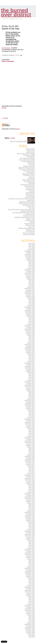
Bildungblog (31, 163)
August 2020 (31, 529)
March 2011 (31, 354)
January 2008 (31, 295)
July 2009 (32, 323)
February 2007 (30, 278)
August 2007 (31, 287)
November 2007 (30, 292)
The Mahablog (30, 192)
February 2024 (30, 595)
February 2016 (30, 445)
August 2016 (31, 455)
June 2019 (32, 508)
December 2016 (30, 461)
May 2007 (32, 282)
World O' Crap (30, 219)
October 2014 (31, 421)
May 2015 (32, 432)
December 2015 (30, 442)
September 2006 (30, 270)
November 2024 (30, 609)
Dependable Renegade (28, 185)
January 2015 (31, 425)
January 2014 (31, 407)
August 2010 (31, 343)
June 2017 (32, 470)
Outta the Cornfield (29, 155)
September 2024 (30, 606)
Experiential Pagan (29, 234)
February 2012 (30, 371)
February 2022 (30, 557)
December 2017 (30, 480)
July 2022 (32, 565)
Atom (4, 108)
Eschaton (32, 164)
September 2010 (30, 344)
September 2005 (30, 251)
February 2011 (30, 352)
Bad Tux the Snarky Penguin (26, 154)
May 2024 (32, 599)
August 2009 (31, 324)
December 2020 (30, 536)
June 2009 (32, 321)
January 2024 (31, 593)
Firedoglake (31, 178)
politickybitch (31, 200)
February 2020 (30, 520)
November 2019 (30, 515)
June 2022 (32, 564)
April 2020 (32, 523)
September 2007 (30, 288)
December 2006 (30, 274)
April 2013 (32, 393)
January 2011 (31, 351)
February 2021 (30, 539)
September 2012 (30, 382)
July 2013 (32, 397)
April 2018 (32, 486)
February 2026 (30, 632)
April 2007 (32, 281)
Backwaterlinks (30, 189)
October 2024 (31, 607)
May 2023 (32, 581)
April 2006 (32, 262)
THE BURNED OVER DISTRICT (16, 12)
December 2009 (30, 330)
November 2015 (30, 441)
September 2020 (30, 531)
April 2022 (32, 561)
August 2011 (31, 362)
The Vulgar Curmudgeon (27, 158)
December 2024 (30, 610)
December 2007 (30, 293)
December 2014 (30, 424)
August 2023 (31, 585)
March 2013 (31, 391)
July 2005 (32, 248)
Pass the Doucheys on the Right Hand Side (21, 209)
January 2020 (31, 519)
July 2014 (32, 416)
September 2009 (30, 326)
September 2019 (30, 512)
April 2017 (32, 467)
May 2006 (32, 264)
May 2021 (32, 543)
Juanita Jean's (30, 152)
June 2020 (32, 526)
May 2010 (32, 338)
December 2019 (30, 517)
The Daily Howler (29, 223)
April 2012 (32, 374)
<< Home (5, 118)
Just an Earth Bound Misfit (27, 160)
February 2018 (30, 483)
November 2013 (30, 404)
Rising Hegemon (30, 186)
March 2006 (31, 260)
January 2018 (31, 481)
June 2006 (32, 265)
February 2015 (30, 427)
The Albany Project (29, 175)
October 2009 (31, 327)
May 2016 (32, 450)
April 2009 (32, 318)
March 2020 (31, 522)
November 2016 (30, 459)
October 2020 (31, 533)
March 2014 (31, 410)
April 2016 (32, 449)
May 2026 (32, 637)
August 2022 (31, 567)
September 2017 (30, 475)
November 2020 (30, 534)
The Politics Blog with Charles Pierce (23, 213)
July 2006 (32, 267)
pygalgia (32, 222)
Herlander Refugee (29, 216)
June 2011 (32, 358)
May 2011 (32, 357)
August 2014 (31, 418)
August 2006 (31, 268)
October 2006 (31, 271)
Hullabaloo (31, 183)
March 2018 (31, 484)
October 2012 (31, 383)
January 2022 (31, 556)
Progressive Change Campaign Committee (22, 199)
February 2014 (30, 408)
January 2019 (31, 500)
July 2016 (32, 453)
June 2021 (32, 545)
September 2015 (30, 438)
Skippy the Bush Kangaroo (27, 168)
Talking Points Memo (28, 180)
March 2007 (31, 279)
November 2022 (30, 571)
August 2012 (31, 380)
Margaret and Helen (29, 205)
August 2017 (31, 473)
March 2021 (31, 540)
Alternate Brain (30, 149)
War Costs (32, 227)
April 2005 (32, 243)
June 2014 (32, 414)
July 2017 (32, 472)
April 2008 (32, 299)
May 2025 (32, 618)
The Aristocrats (30, 231)
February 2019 (30, 501)
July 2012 (32, 379)
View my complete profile (18, 141)
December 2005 (30, 256)
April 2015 (32, 430)
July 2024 (32, 603)
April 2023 (32, 579)
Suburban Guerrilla (29, 166)
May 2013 (32, 394)
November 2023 (30, 590)
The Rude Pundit (30, 182)
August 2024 (31, 604)
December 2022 (30, 573)
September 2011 (30, 363)
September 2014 (30, 419)
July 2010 (32, 341)
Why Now (32, 208)
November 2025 (30, 627)
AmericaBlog (31, 172)
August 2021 (31, 548)
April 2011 (32, 355)
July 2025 (32, 621)
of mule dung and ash (28, 161)
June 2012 (32, 377)
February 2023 (30, 576)
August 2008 (31, 306)
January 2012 (31, 369)
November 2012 (30, 385)
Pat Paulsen (6, 48)
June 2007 (32, 284)
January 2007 (31, 276)
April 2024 (32, 598)
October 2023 (31, 589)
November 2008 (30, 310)
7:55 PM (17, 55)
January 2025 (31, 612)
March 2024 (31, 596)
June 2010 (32, 340)
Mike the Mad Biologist (28, 211)
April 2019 (32, 505)
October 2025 (31, 626)
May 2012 (32, 376)
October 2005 (31, 253)
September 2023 (30, 587)
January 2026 (31, 630)
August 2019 (31, 511)
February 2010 (30, 334)
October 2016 (31, 458)
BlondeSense (31, 195)
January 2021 (31, 537)
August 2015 (31, 436)
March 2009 (31, 316)
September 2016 (30, 456)
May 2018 (32, 487)
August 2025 (31, 623)
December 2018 (30, 498)
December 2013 (30, 405)
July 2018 (32, 491)
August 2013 (31, 399)
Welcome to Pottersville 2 (27, 169)
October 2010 (31, 346)
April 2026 (32, 635)
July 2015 (32, 435)
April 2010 (32, 337)
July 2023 (32, 584)
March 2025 (31, 615)
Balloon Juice (31, 188)
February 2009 (30, 315)
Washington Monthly (29, 174)
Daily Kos (32, 177)
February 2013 (30, 390)
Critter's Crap (31, 206)
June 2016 (32, 452)
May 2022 (32, 562)
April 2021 (32, 542)
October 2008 (31, 309)
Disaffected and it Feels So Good (25, 217)
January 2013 (31, 388)
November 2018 (30, 497)
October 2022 (31, 570)
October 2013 (31, 402)
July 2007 (32, 285)
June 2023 (32, 582)
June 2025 (32, 620)
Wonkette (32, 191)
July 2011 (32, 360)
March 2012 (31, 372)
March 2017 (31, 466)
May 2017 (32, 469)
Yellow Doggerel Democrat (27, 228)
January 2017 (31, 463)
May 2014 (32, 413)
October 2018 (31, 495)
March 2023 (31, 578)
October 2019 (31, 514)
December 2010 (30, 349)
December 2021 (30, 554)
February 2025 (30, 613)
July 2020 (32, 528)
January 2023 (31, 575)
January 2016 (31, 444)
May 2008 (32, 301)
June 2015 (32, 433)
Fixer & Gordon (30, 194)
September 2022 (30, 568)
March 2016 (31, 447)
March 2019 (31, 503)
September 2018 (30, 494)
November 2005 (30, 254)
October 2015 (31, 439)
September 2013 (30, 400)
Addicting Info (31, 230)
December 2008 (30, 312)
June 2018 (32, 489)
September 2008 (30, 307)
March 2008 (31, 298)
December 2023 (30, 592)
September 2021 (30, 550)
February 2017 (30, 464)
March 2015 (31, 428)
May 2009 (32, 320)
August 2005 (31, 250)
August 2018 (31, 492)
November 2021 (30, 553)
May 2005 (32, 245)
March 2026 (31, 634)
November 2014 (30, 422)
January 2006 (31, 257)
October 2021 (31, 551)
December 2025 (30, 629)
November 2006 (30, 273)
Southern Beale (30, 197)
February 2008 (30, 296)
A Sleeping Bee (30, 220)
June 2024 (32, 601)
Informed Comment (29, 171)
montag (12, 138)
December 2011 (30, 368)
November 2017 (30, 478)
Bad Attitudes (31, 157)
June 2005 (32, 247)
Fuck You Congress (29, 233)
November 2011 (30, 366)
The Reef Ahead (30, 214)
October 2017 (31, 477)
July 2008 (32, 304)
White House (31, 150)
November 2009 (30, 329)
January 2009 (31, 313)
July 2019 (32, 509)
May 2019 (32, 506)
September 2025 (30, 624)
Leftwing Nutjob (30, 225)
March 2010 (31, 335)
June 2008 (32, 302)
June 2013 (32, 396)
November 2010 (30, 348)
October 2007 (31, 290)
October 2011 (31, 365)
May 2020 (32, 525)
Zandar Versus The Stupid (27, 203)
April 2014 (32, 411)
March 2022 (31, 559)
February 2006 (30, 259)
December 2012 (30, 386)
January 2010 (31, 332)
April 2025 (32, 617)
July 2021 (32, 547)
